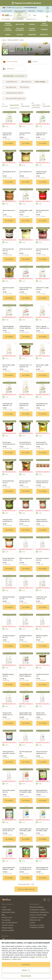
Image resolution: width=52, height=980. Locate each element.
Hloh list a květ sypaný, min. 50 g (41, 714)
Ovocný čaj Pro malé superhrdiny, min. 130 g (26, 869)
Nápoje (8, 35)
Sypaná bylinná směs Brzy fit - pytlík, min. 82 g (26, 676)
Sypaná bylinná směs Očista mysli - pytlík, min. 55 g (26, 830)
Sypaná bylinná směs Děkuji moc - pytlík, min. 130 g (9, 869)
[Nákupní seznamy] (48, 8)
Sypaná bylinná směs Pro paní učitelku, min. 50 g (42, 869)
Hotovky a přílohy (32, 29)
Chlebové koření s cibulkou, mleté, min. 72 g (42, 521)
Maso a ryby (20, 24)
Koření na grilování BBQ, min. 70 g (25, 482)
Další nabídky (41, 82)
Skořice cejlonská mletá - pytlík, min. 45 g (43, 327)
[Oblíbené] (48, 12)
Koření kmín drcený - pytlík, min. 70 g (42, 404)
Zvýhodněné (18, 19)
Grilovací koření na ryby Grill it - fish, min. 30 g (9, 753)
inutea (22, 40)
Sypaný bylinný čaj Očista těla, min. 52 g (42, 791)
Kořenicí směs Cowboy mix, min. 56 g (9, 443)
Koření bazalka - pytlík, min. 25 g (7, 134)
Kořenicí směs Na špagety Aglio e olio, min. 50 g (42, 444)
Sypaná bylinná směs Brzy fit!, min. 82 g (9, 830)
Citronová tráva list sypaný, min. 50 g (42, 752)
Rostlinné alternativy (20, 29)
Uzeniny (32, 24)
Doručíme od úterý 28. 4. (9, 124)
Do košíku (9, 143)
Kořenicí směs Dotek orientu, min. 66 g (9, 559)
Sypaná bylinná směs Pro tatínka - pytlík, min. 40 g (42, 830)
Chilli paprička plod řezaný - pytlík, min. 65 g (26, 328)
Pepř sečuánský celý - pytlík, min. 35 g (26, 288)
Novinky (6, 19)
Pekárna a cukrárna (8, 24)
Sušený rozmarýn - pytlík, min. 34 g (42, 172)
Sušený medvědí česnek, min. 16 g (7, 520)
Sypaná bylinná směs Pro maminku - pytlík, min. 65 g (26, 792)
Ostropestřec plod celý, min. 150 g (42, 598)
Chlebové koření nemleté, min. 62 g (25, 520)
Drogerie (20, 35)
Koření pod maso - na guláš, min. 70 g (26, 366)
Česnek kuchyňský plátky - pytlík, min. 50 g (9, 328)
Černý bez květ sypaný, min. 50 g (8, 714)
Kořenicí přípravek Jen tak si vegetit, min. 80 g (26, 444)
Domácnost (44, 35)
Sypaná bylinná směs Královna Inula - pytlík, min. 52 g (26, 714)
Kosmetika (32, 35)
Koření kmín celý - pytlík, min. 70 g (8, 404)
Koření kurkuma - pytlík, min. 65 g (24, 404)
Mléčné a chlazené (8, 29)
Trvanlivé (44, 29)
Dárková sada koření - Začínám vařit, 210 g (43, 482)
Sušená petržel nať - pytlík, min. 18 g (42, 134)
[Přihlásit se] (48, 16)
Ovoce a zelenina (44, 24)
